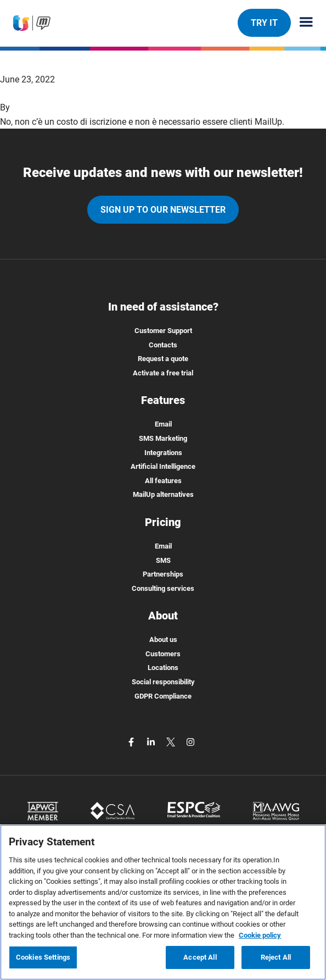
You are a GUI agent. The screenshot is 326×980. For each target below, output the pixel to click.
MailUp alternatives (163, 494)
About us (163, 640)
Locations (163, 668)
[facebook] (132, 741)
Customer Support (163, 331)
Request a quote (163, 359)
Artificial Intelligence (163, 466)
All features (163, 481)
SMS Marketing (163, 438)
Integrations (163, 453)
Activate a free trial (163, 373)
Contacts (163, 345)
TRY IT (264, 23)
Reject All (276, 957)
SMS (163, 560)
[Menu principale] (302, 23)
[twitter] (172, 741)
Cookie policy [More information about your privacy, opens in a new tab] (260, 935)
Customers (163, 654)
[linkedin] (152, 741)
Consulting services (163, 588)
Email (163, 424)
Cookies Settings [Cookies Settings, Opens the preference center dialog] (43, 957)
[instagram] (190, 741)
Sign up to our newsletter (163, 210)
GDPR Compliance (163, 696)
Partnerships (163, 574)
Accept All (200, 957)
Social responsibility (163, 682)
